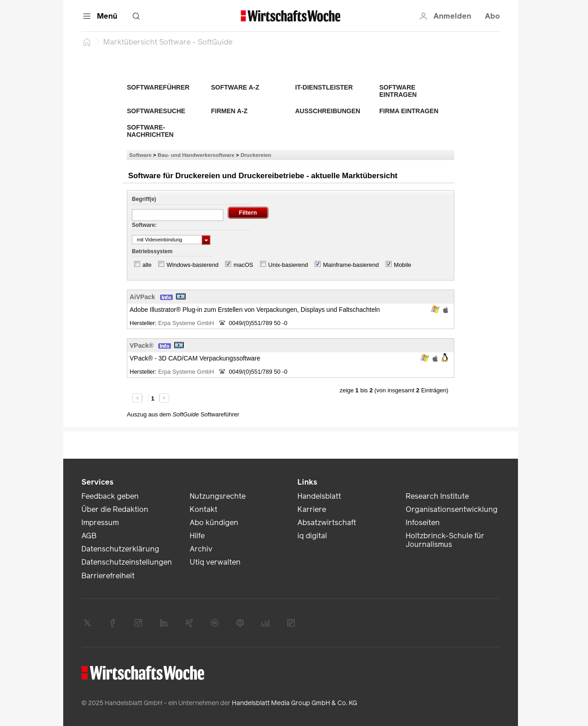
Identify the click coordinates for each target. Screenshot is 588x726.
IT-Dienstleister (324, 87)
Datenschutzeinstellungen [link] (127, 562)
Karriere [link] (312, 509)
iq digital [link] (312, 536)
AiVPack (142, 297)
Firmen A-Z (229, 111)
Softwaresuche (156, 111)
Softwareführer (158, 87)
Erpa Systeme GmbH (187, 323)
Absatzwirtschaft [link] (327, 523)
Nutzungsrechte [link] (218, 496)
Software (140, 155)
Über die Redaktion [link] (115, 509)
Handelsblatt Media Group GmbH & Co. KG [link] (294, 703)
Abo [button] (492, 16)
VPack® (141, 345)
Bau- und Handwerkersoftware (196, 155)
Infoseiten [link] (423, 523)
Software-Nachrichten (150, 131)
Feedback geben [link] (110, 496)
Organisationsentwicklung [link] (452, 509)
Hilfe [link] (197, 536)
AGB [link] (89, 536)
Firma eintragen (409, 111)
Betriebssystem (152, 251)
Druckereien (256, 155)
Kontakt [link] (204, 509)
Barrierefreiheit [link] (108, 576)
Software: (144, 225)
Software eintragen (398, 91)
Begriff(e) (144, 199)
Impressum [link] (100, 523)
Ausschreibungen (328, 111)
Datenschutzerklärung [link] (120, 549)
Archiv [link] (201, 549)
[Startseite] (87, 42)
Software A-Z (235, 87)
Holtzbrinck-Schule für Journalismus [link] (445, 540)
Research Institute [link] (437, 496)
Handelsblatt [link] (319, 496)
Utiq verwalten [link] (215, 562)
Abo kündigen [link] (214, 523)
